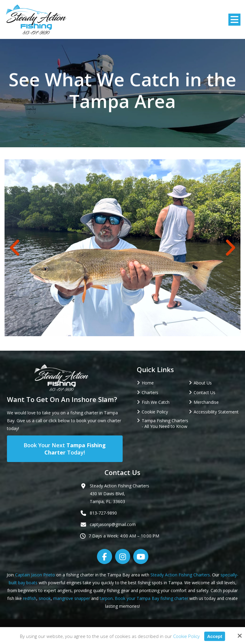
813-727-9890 (103, 513)
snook (45, 598)
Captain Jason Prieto (35, 575)
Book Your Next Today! (65, 449)
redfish (30, 598)
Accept (214, 636)
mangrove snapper (72, 598)
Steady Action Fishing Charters (180, 575)
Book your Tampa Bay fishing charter (152, 598)
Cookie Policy (186, 636)
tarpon (106, 598)
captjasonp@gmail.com (113, 524)
